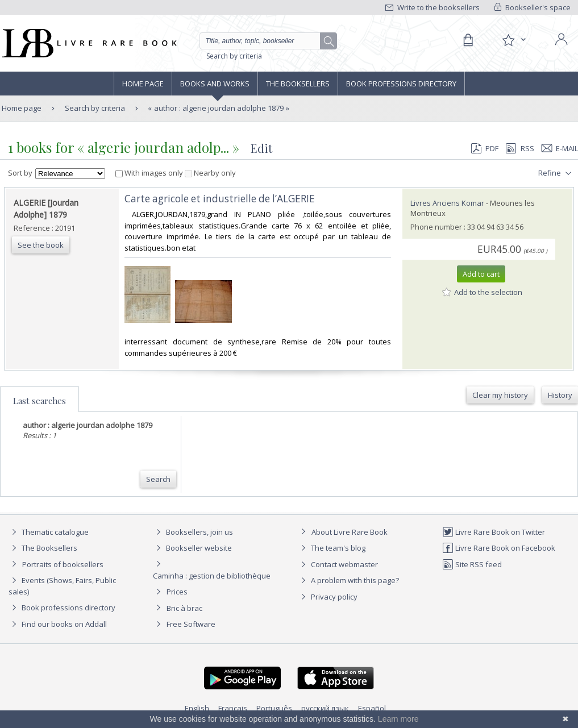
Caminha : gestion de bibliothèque (212, 576)
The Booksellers (298, 84)
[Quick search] (265, 41)
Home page (143, 84)
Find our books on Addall (58, 624)
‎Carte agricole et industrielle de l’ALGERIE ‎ (221, 199)
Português (274, 708)
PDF (485, 148)
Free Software (191, 624)
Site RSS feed (472, 564)
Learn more (398, 719)
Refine (556, 173)
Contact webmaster (338, 564)
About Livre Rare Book (350, 532)
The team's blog (332, 548)
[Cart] (468, 40)
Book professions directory (401, 84)
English (197, 708)
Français (233, 708)
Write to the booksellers (433, 7)
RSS (519, 148)
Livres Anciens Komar (447, 203)
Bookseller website (192, 548)
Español (372, 708)
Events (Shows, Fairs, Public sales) (62, 586)
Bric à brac (184, 608)
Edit (261, 148)
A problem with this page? (348, 580)
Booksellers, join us (193, 532)
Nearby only (210, 173)
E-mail (560, 148)
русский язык (325, 708)
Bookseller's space (533, 7)
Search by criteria (234, 56)
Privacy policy (328, 597)
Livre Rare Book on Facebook (499, 548)
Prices (177, 592)
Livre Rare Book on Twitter (494, 532)
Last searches (39, 401)
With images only (150, 173)
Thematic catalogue (49, 532)
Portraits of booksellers (63, 564)
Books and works (215, 84)
